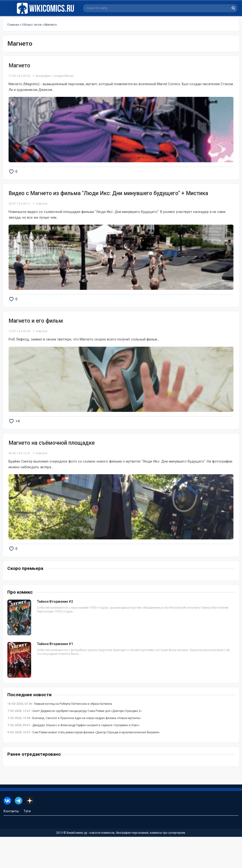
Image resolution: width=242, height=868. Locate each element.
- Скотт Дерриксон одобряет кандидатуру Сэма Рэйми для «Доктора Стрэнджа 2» (75, 742)
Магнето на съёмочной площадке (52, 466)
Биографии (43, 76)
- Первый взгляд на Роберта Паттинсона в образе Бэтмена (60, 735)
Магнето (19, 66)
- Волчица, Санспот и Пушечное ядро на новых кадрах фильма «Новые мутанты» (74, 749)
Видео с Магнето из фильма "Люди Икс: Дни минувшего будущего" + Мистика (108, 201)
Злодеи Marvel (63, 76)
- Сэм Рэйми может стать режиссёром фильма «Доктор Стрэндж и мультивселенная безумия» (84, 764)
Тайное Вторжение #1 (55, 675)
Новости (42, 211)
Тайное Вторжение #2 (55, 633)
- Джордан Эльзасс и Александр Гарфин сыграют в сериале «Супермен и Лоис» (73, 756)
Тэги (27, 842)
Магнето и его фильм (36, 336)
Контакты (11, 842)
